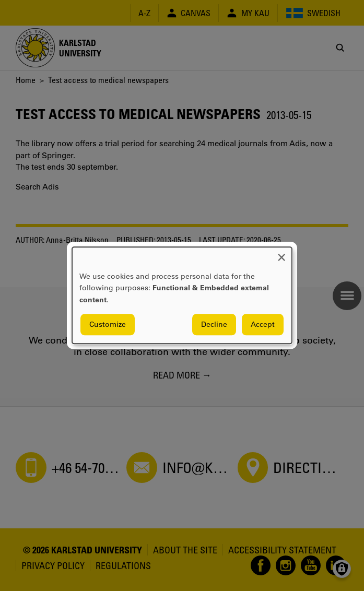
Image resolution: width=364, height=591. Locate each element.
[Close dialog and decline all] (281, 253)
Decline (214, 325)
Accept (263, 325)
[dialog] (182, 295)
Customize (108, 325)
